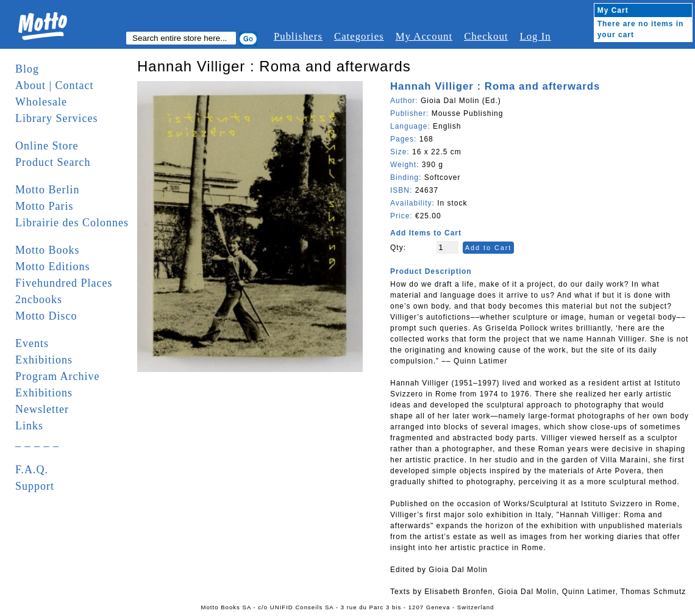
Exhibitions (44, 360)
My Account (424, 36)
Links (29, 426)
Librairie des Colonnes (72, 223)
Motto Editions (53, 267)
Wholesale (41, 102)
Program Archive (57, 376)
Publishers (298, 36)
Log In (535, 36)
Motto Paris (45, 206)
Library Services (56, 118)
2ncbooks (39, 299)
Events (32, 343)
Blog (27, 69)
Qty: (398, 248)
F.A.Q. (32, 470)
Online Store (47, 146)
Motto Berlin (48, 190)
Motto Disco (46, 316)
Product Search (53, 162)
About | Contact (55, 85)
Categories (359, 36)
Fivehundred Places (64, 283)
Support (35, 486)
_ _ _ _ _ (37, 442)
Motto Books (48, 250)
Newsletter (42, 409)
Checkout (486, 36)
